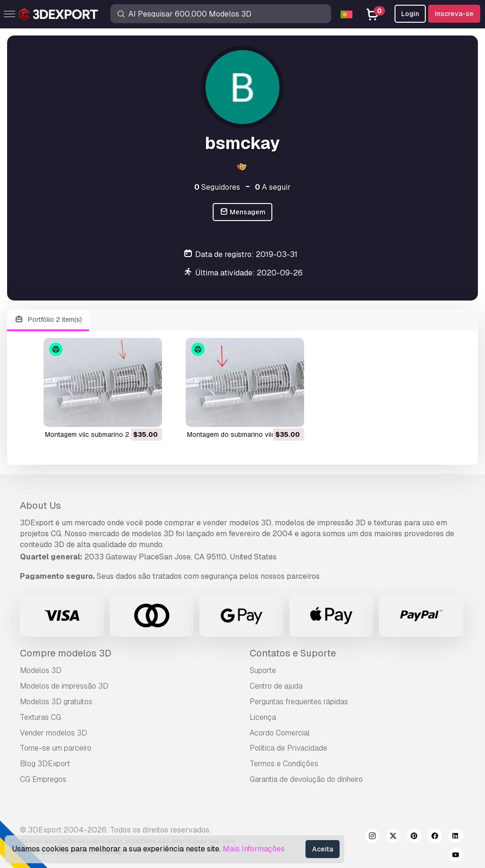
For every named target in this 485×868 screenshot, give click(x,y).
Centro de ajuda (276, 686)
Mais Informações (254, 849)
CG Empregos (43, 779)
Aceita (323, 849)
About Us (40, 505)
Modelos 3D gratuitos (56, 702)
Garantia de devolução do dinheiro (306, 779)
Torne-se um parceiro (56, 748)
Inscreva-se (454, 14)
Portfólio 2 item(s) (48, 320)
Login (410, 14)
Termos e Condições (284, 764)
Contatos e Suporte (293, 653)
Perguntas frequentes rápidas (299, 702)
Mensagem (243, 212)
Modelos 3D (41, 670)
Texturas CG (40, 717)
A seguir (273, 187)
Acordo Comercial (280, 733)
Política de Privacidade (288, 748)
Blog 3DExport (45, 764)
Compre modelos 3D (66, 653)
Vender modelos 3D (54, 733)
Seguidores (217, 187)
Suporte (263, 670)
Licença (263, 717)
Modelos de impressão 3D (64, 686)
